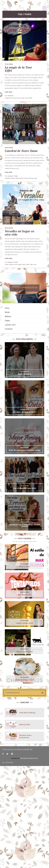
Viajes (16, 176)
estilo (7, 264)
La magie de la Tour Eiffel (18, 69)
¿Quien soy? (10, 325)
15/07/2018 (9, 148)
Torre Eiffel (29, 98)
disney (13, 178)
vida (35, 264)
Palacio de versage (15, 264)
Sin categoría (9, 95)
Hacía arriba (8, 762)
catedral (8, 178)
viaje (35, 178)
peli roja (31, 178)
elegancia (8, 98)
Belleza (8, 316)
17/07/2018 (9, 64)
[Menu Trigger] (44, 8)
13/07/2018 (9, 228)
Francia (14, 98)
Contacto (9, 329)
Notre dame (20, 178)
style (28, 264)
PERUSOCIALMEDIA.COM (29, 758)
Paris (19, 98)
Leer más (9, 92)
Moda (7, 312)
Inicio (7, 308)
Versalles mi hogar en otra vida (20, 233)
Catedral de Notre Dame (21, 151)
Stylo (23, 98)
